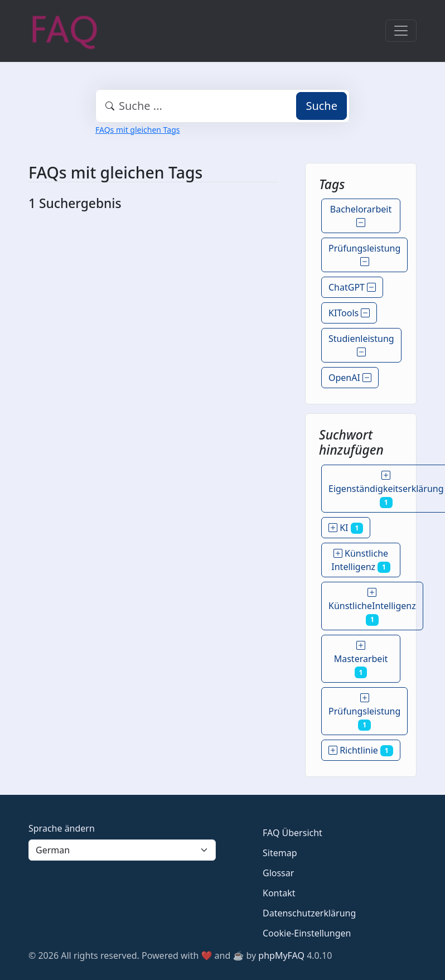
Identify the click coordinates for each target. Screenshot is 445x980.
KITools (349, 313)
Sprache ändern (62, 828)
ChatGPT (352, 287)
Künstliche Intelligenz (361, 560)
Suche (321, 106)
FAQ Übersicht (292, 833)
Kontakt (279, 893)
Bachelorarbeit (361, 216)
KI (346, 528)
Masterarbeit (361, 659)
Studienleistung (361, 345)
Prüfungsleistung (364, 255)
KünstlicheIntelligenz (372, 606)
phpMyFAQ (281, 955)
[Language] (122, 850)
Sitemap (280, 853)
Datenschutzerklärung (309, 913)
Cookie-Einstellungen (307, 933)
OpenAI (350, 378)
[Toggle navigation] (401, 31)
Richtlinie (361, 750)
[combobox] (223, 106)
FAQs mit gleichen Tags (137, 130)
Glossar (278, 873)
